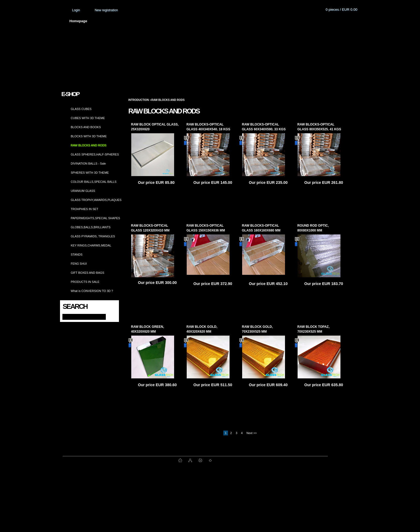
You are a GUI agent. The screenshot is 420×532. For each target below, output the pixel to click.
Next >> (252, 433)
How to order (254, 21)
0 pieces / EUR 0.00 (341, 9)
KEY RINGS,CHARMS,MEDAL (91, 245)
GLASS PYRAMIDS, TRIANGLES (93, 236)
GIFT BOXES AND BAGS (87, 273)
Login (76, 10)
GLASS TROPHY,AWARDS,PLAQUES (96, 200)
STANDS (77, 254)
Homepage (78, 21)
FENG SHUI (79, 264)
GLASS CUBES (81, 109)
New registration (106, 10)
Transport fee (219, 21)
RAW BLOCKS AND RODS (89, 145)
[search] (110, 316)
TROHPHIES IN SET (85, 209)
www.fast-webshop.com (121, 460)
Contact (285, 21)
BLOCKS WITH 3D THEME (89, 136)
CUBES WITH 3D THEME (88, 118)
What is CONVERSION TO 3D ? (92, 291)
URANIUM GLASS (83, 191)
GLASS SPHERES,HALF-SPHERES (95, 154)
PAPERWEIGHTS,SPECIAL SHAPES (95, 218)
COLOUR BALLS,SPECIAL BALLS (94, 182)
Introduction (139, 100)
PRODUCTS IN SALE (85, 282)
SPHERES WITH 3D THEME (90, 173)
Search (75, 306)
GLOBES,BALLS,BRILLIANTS (91, 227)
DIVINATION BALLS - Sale (88, 164)
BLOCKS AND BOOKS (86, 127)
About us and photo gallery (123, 21)
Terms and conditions (177, 21)
